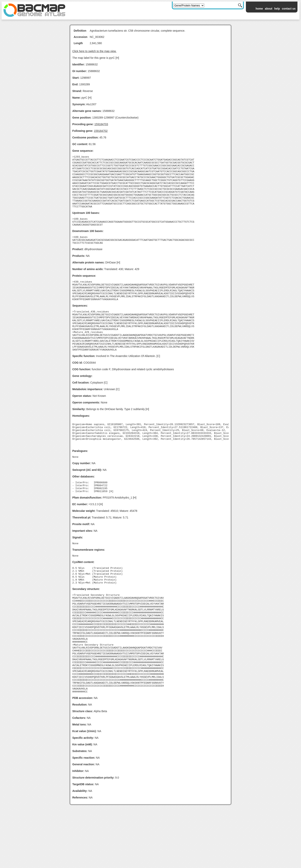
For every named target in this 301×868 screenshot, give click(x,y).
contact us (289, 9)
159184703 (101, 124)
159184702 (101, 131)
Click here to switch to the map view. (94, 51)
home (259, 9)
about (269, 9)
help (277, 9)
